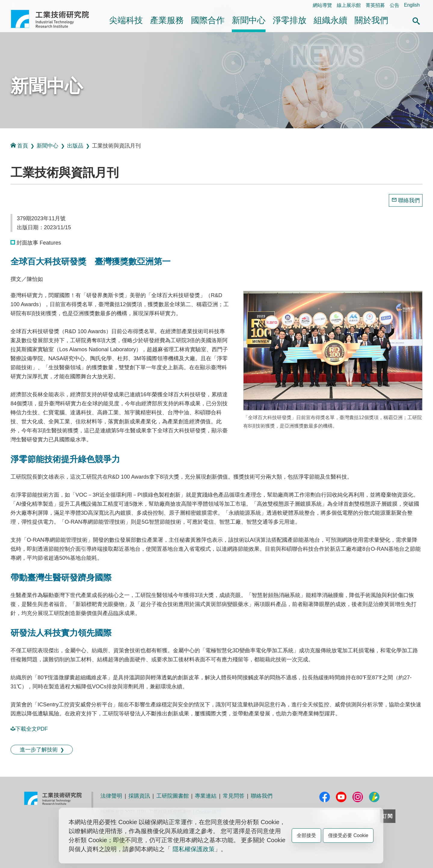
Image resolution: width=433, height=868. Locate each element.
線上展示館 (349, 5)
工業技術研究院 (54, 19)
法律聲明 (111, 796)
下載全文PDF (29, 729)
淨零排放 (290, 20)
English (412, 5)
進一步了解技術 (39, 750)
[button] (416, 20)
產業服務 (167, 20)
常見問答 (234, 796)
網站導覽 (322, 5)
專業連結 (206, 796)
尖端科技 (126, 20)
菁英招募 (375, 5)
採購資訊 (139, 796)
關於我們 (371, 20)
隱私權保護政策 (194, 849)
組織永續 (330, 20)
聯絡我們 (409, 200)
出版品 (75, 146)
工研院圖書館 (173, 796)
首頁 (19, 146)
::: (13, 5)
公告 (395, 5)
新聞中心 (249, 20)
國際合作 (208, 20)
